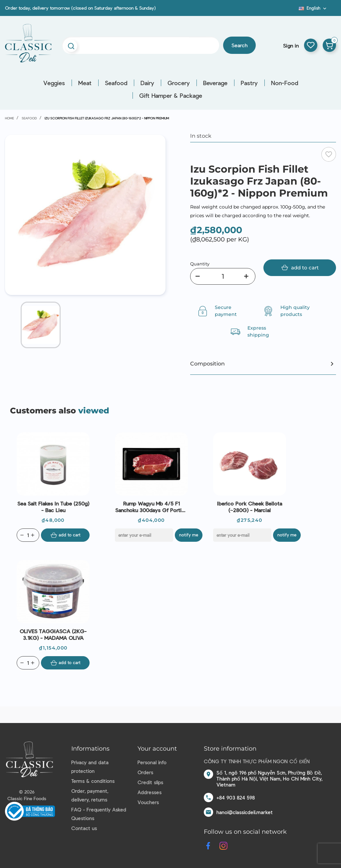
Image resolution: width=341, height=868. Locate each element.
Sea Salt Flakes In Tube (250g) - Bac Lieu (53, 507)
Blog (295, 10)
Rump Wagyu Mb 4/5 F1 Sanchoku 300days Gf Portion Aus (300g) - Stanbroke (151, 507)
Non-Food (285, 83)
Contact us (84, 828)
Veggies (54, 83)
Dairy (147, 83)
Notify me (189, 535)
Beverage (215, 83)
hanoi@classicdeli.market (245, 812)
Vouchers (148, 802)
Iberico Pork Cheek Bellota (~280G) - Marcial (250, 507)
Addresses (150, 792)
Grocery (179, 83)
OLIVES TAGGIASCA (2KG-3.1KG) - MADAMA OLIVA (53, 634)
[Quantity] (223, 276)
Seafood (116, 83)
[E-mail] (144, 535)
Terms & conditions (93, 781)
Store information (230, 749)
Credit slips (150, 782)
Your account (157, 749)
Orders (145, 772)
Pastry (249, 83)
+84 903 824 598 (236, 797)
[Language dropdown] (313, 8)
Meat (85, 83)
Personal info (152, 762)
